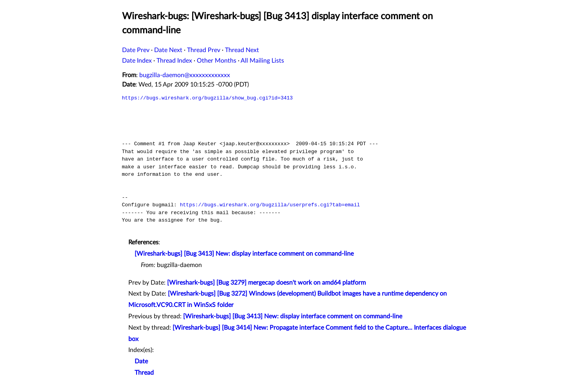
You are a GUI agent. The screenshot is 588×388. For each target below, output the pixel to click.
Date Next (168, 50)
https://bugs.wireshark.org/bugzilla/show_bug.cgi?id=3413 (208, 98)
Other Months (217, 61)
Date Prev (136, 50)
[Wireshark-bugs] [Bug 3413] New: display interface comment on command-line (244, 254)
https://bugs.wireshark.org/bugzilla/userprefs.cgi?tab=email (270, 205)
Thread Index (174, 61)
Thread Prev (204, 50)
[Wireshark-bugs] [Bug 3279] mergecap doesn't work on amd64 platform (266, 283)
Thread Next (242, 50)
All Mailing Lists (262, 61)
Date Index (137, 61)
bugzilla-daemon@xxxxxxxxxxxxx (185, 75)
